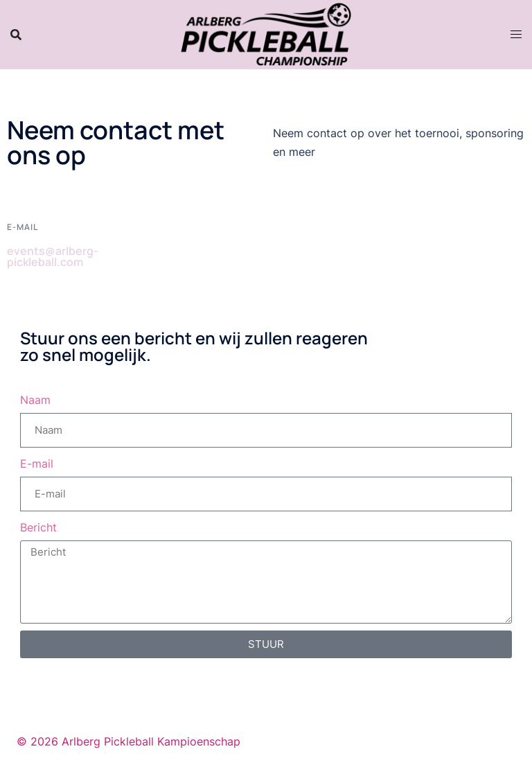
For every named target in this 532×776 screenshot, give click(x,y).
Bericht (38, 527)
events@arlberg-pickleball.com (53, 256)
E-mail (37, 464)
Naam (35, 400)
